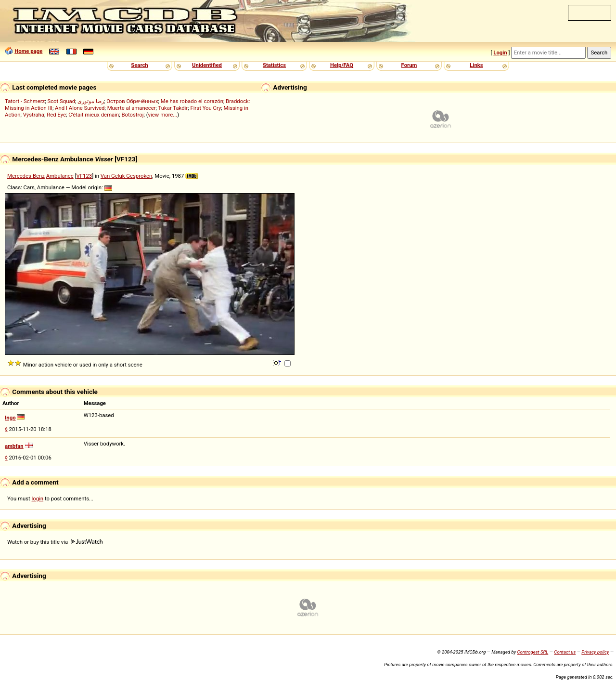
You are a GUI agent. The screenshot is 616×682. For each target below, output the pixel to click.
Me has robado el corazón (192, 101)
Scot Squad (61, 101)
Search (139, 65)
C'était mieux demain (94, 115)
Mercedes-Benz (26, 176)
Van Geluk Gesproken (126, 176)
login (38, 498)
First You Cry (205, 108)
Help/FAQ (342, 65)
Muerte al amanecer (132, 108)
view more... (163, 115)
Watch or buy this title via (55, 542)
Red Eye (56, 115)
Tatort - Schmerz (25, 101)
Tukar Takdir (173, 108)
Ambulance (60, 176)
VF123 (84, 176)
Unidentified (207, 65)
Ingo (10, 418)
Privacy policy (595, 652)
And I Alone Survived (80, 108)
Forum (409, 65)
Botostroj (132, 115)
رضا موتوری (91, 101)
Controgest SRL (533, 652)
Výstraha (34, 115)
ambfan (14, 446)
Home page (28, 51)
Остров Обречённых (132, 101)
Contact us (565, 652)
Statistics (274, 65)
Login (500, 52)
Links (476, 65)
